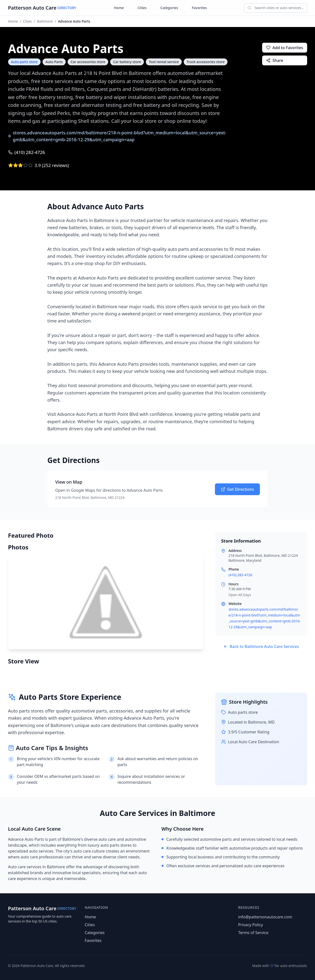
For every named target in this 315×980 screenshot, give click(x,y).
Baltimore (45, 21)
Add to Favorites (285, 48)
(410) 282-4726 (27, 152)
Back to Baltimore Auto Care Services (261, 646)
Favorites (199, 8)
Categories (169, 8)
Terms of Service (253, 933)
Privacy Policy (251, 925)
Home (119, 8)
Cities (142, 8)
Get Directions (237, 489)
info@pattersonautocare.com (265, 917)
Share (275, 60)
